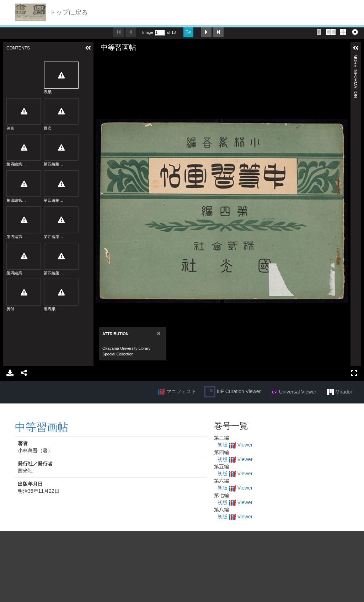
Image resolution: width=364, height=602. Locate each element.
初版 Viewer (235, 445)
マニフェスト (177, 392)
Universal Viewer (294, 392)
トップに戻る (69, 12)
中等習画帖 (42, 427)
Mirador (340, 392)
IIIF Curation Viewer (232, 392)
